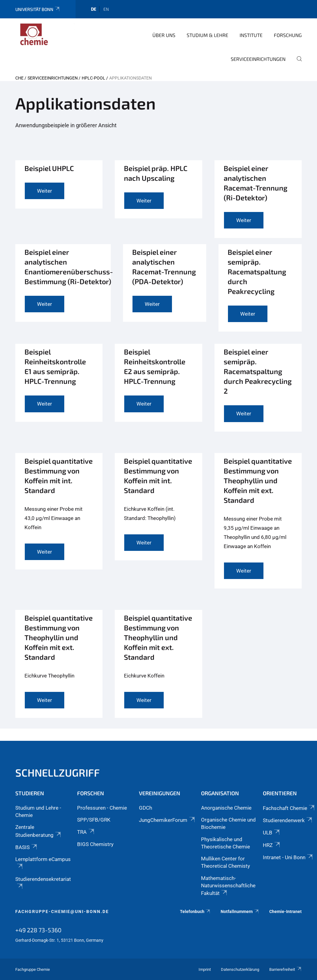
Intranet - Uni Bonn (288, 857)
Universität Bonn (38, 9)
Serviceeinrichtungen (258, 59)
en (106, 9)
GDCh (145, 808)
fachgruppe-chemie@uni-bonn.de (62, 911)
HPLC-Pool (93, 78)
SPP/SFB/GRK (94, 820)
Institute (251, 35)
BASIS (27, 847)
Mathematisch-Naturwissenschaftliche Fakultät (228, 886)
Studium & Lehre (207, 35)
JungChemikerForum (167, 820)
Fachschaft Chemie (289, 808)
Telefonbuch (195, 911)
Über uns (164, 35)
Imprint (205, 969)
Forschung (288, 35)
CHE (19, 78)
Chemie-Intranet (285, 911)
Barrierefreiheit (285, 969)
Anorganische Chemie (226, 808)
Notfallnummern (240, 911)
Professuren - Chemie (102, 808)
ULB (272, 833)
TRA (86, 832)
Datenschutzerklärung (240, 969)
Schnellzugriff (58, 772)
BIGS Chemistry (95, 844)
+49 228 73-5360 (38, 930)
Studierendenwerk (288, 820)
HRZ (272, 845)
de (93, 9)
